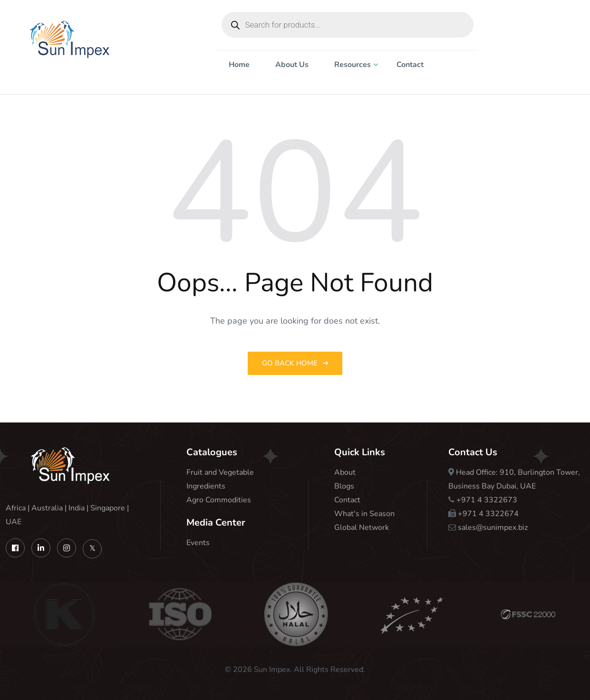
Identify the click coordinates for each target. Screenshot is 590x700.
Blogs (344, 486)
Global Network (362, 527)
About (345, 472)
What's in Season (364, 514)
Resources (353, 65)
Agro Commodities (219, 500)
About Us (292, 65)
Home (239, 65)
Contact (410, 65)
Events (198, 543)
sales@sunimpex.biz (493, 527)
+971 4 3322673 (487, 500)
